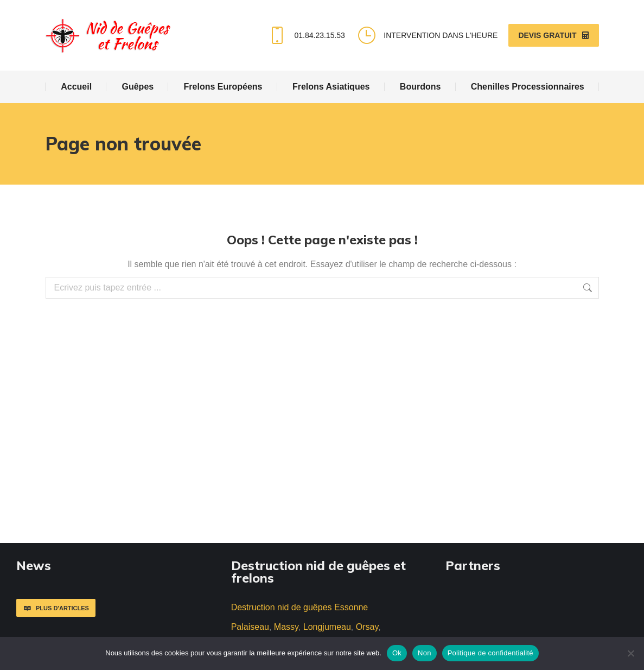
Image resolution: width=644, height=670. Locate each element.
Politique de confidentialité (490, 653)
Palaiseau (250, 627)
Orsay (367, 627)
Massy (286, 627)
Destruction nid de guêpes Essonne (300, 607)
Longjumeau (327, 627)
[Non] (630, 653)
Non (425, 653)
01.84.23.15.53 (306, 35)
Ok (397, 653)
